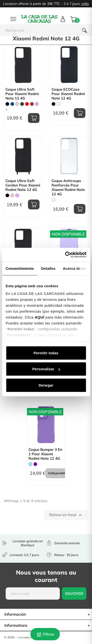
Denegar (46, 385)
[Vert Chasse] (22, 104)
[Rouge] (27, 104)
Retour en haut (66, 515)
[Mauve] (37, 104)
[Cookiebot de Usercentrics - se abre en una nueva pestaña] (66, 255)
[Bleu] (12, 104)
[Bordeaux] (32, 104)
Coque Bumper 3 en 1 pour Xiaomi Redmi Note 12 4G (45, 454)
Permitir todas (46, 353)
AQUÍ (39, 317)
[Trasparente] (53, 200)
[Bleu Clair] (30, 464)
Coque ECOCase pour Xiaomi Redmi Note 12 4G (68, 94)
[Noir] (7, 104)
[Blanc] (58, 104)
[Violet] (35, 464)
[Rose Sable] (17, 104)
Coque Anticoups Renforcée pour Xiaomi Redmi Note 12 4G (68, 187)
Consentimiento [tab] (20, 268)
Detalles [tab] (48, 268)
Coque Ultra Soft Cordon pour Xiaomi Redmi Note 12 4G (23, 185)
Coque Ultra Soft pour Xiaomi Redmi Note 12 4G (22, 94)
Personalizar (46, 369)
